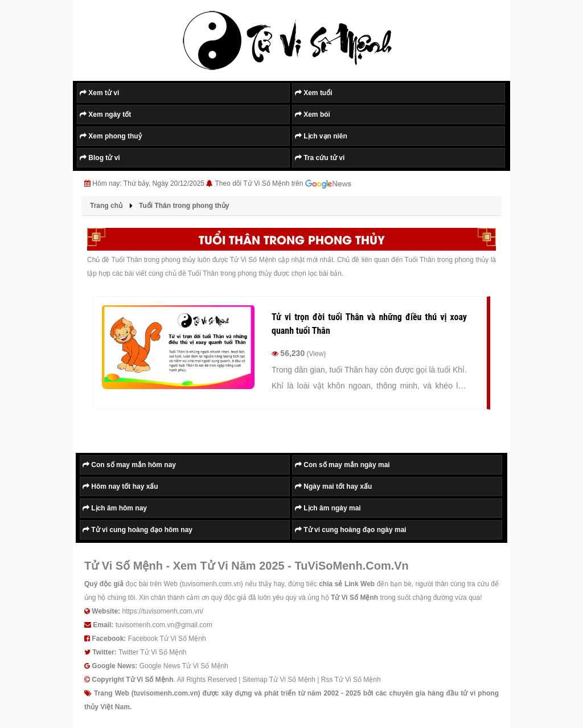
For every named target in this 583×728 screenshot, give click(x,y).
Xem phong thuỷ (111, 136)
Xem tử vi (99, 93)
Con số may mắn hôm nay (129, 465)
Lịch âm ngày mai (328, 508)
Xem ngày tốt (105, 114)
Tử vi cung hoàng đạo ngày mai (351, 530)
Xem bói (313, 114)
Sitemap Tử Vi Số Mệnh (279, 680)
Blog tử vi (100, 158)
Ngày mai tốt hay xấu (333, 486)
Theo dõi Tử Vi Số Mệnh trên (283, 184)
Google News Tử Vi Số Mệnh (184, 666)
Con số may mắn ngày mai (342, 465)
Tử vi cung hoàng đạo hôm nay (137, 530)
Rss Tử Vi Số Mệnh (351, 680)
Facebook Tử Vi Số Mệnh (167, 639)
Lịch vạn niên (321, 136)
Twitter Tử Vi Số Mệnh (153, 652)
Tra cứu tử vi (320, 158)
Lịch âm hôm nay (115, 508)
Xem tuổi (314, 93)
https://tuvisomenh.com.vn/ (163, 611)
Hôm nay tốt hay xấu (120, 486)
